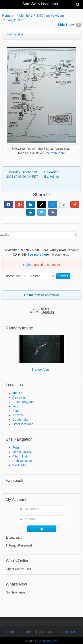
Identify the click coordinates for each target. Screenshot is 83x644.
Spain (16, 411)
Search (28, 632)
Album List (20, 456)
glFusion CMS (49, 641)
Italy (15, 406)
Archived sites (22, 461)
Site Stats (46, 632)
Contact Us (67, 632)
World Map (20, 465)
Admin (54, 177)
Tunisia (17, 393)
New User (14, 538)
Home (6, 16)
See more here (55, 153)
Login (27, 265)
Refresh (63, 276)
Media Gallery (22, 452)
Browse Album (41, 370)
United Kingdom (23, 402)
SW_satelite (15, 20)
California (19, 397)
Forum (17, 447)
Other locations (23, 424)
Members (26, 16)
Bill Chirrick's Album (50, 16)
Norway (18, 415)
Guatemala (20, 420)
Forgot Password (20, 545)
